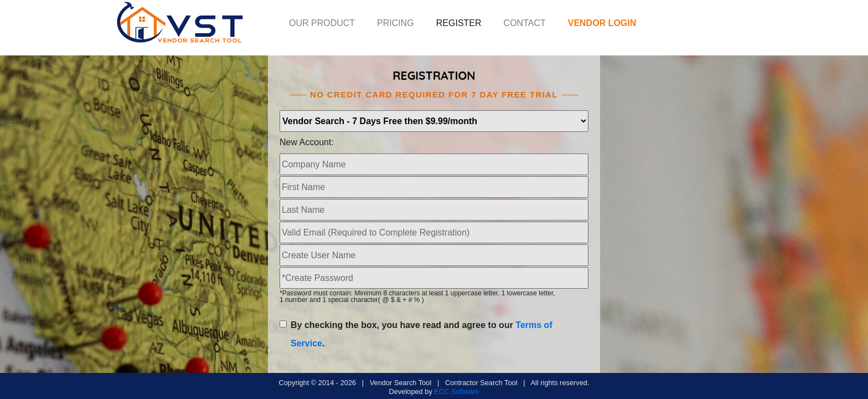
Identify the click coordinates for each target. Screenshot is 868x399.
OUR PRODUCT (322, 23)
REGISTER (459, 23)
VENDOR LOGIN (602, 23)
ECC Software (456, 392)
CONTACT (525, 23)
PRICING (396, 23)
